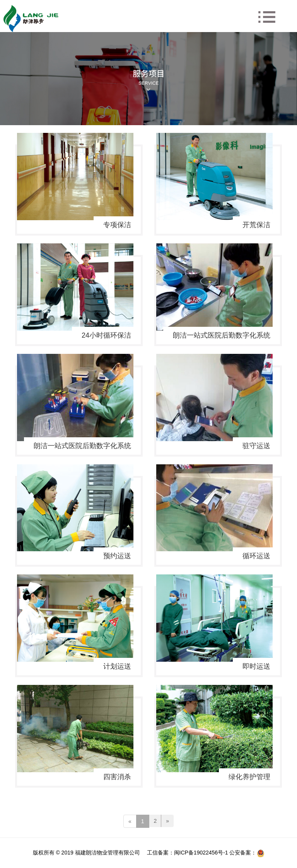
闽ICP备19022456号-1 (201, 853)
